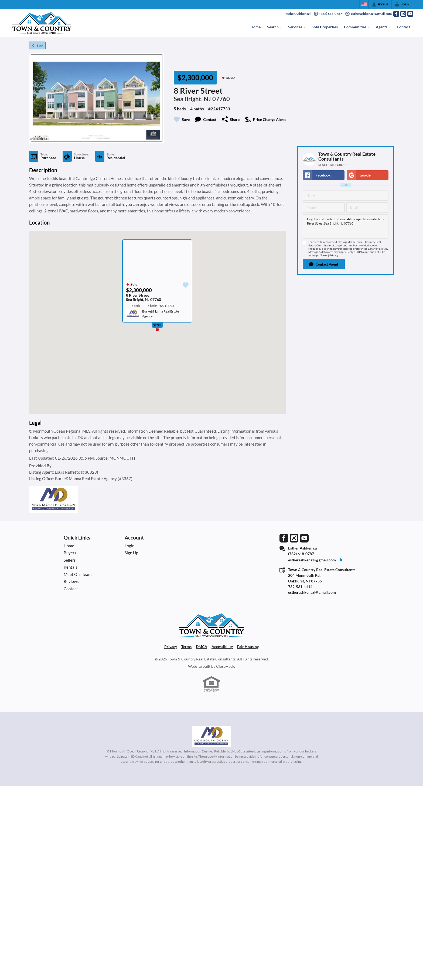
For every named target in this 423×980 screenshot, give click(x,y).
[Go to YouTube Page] (410, 14)
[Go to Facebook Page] (396, 14)
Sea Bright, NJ (192, 99)
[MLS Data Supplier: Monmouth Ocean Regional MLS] (211, 737)
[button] (324, 264)
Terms (324, 255)
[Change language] (364, 4)
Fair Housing (248, 647)
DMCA (202, 647)
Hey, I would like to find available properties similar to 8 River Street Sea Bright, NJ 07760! (346, 226)
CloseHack (225, 666)
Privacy (334, 255)
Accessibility (222, 647)
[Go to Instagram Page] (403, 14)
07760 (221, 99)
